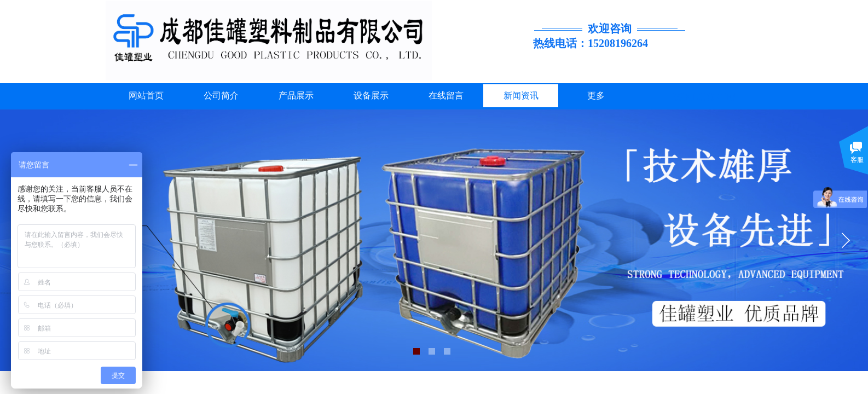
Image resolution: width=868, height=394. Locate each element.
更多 (596, 95)
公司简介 (221, 95)
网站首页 (146, 95)
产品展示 (296, 95)
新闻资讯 (521, 95)
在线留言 (446, 95)
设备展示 (371, 95)
